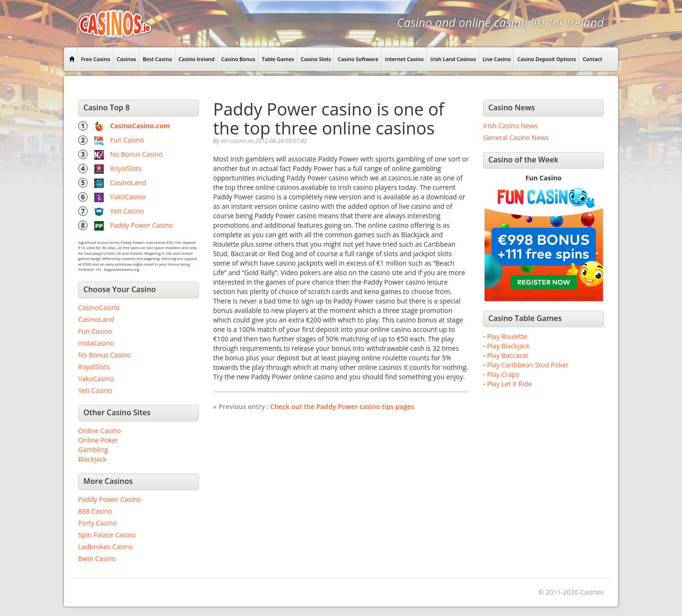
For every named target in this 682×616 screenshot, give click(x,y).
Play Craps (503, 374)
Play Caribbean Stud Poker (528, 365)
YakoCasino (128, 197)
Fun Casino (127, 140)
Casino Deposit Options (547, 59)
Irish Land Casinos (453, 59)
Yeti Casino (127, 211)
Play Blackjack (508, 346)
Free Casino (96, 59)
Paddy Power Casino (141, 225)
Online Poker (98, 440)
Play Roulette (507, 336)
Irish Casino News (510, 126)
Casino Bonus (238, 59)
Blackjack (92, 459)
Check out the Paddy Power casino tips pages (342, 406)
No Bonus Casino (136, 154)
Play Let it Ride (509, 384)
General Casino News (516, 138)
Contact (592, 59)
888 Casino (95, 511)
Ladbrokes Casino (106, 547)
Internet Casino (404, 59)
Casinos (127, 59)
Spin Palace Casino (107, 535)
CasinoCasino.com (140, 126)
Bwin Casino (97, 558)
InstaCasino (96, 343)
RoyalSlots (126, 168)
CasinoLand (128, 183)
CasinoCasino (99, 308)
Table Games (278, 59)
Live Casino (497, 59)
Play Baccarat (507, 355)
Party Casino (97, 523)
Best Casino (157, 59)
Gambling (93, 450)
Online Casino (99, 431)
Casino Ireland (197, 59)
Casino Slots (316, 59)
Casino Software (358, 59)
